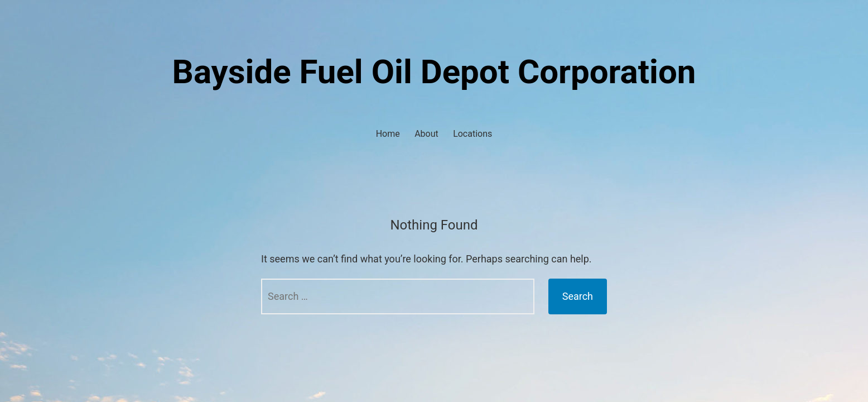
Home (388, 134)
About (426, 134)
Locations (472, 134)
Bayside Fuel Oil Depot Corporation (434, 72)
